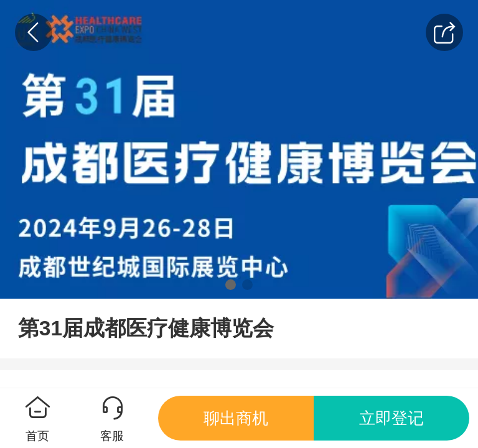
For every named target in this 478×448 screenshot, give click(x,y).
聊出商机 (236, 418)
